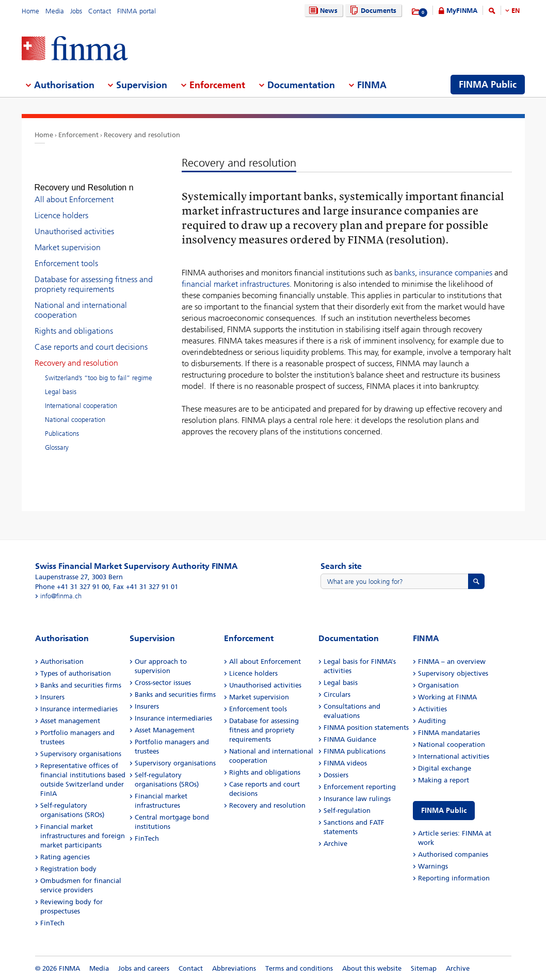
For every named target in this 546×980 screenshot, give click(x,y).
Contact (100, 11)
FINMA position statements (366, 728)
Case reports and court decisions (91, 338)
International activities (454, 756)
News (322, 11)
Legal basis (61, 382)
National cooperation (75, 410)
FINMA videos (345, 763)
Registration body (68, 869)
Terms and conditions (299, 968)
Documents (372, 11)
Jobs (76, 11)
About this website (372, 968)
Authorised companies (453, 854)
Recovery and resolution (142, 135)
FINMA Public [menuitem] (488, 85)
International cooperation (81, 396)
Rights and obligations (74, 322)
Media (55, 11)
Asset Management (165, 730)
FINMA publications (355, 751)
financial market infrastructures (236, 284)
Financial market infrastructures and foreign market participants (83, 836)
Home (30, 11)
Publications (62, 424)
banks (405, 273)
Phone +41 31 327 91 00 (72, 587)
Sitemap (424, 968)
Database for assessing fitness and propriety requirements (94, 275)
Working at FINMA (447, 697)
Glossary (57, 438)
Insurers (52, 697)
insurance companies (456, 273)
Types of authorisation (76, 673)
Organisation (438, 685)
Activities (432, 709)
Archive (335, 844)
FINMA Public (444, 811)
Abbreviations (234, 968)
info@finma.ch (61, 596)
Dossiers (336, 775)
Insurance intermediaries (79, 709)
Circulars (337, 695)
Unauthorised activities (74, 222)
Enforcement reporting (360, 787)
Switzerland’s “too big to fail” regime (99, 369)
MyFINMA (462, 11)
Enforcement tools (66, 254)
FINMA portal (136, 11)
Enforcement (78, 135)
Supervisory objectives (453, 673)
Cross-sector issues (163, 683)
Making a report (444, 780)
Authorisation (62, 662)
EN (516, 11)
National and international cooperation (81, 301)
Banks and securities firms (81, 685)
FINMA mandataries (449, 733)
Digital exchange (445, 768)
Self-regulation (347, 811)
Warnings (433, 866)
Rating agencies (65, 857)
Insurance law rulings (357, 799)
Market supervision (68, 238)
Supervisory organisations (81, 754)
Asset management (70, 721)
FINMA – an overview (452, 662)
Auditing (432, 721)
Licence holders (61, 206)
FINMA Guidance (350, 739)
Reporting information (454, 878)
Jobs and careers (144, 968)
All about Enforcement (74, 190)
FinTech (52, 923)
